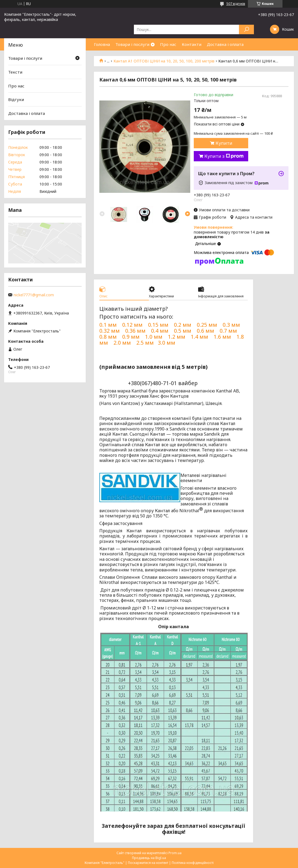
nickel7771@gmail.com (34, 295)
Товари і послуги (132, 44)
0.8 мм (108, 337)
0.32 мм (110, 331)
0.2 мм (183, 325)
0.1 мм (108, 325)
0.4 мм (160, 331)
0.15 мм (158, 325)
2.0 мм (122, 343)
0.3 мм (231, 325)
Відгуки (16, 99)
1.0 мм (154, 337)
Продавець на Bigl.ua (149, 858)
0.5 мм (183, 331)
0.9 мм (131, 337)
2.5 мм (145, 343)
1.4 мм (199, 337)
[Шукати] (246, 29)
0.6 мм (205, 331)
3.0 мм (167, 343)
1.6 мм (222, 337)
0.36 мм (135, 331)
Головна (102, 44)
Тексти (15, 72)
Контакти (192, 44)
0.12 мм (132, 325)
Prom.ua (175, 853)
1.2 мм (177, 337)
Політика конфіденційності (193, 863)
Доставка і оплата (225, 44)
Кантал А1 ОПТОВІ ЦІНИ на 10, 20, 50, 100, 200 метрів (164, 61)
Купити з (224, 156)
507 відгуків (236, 4)
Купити (224, 143)
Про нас (168, 44)
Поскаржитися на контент (148, 863)
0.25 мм (207, 325)
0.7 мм (228, 331)
